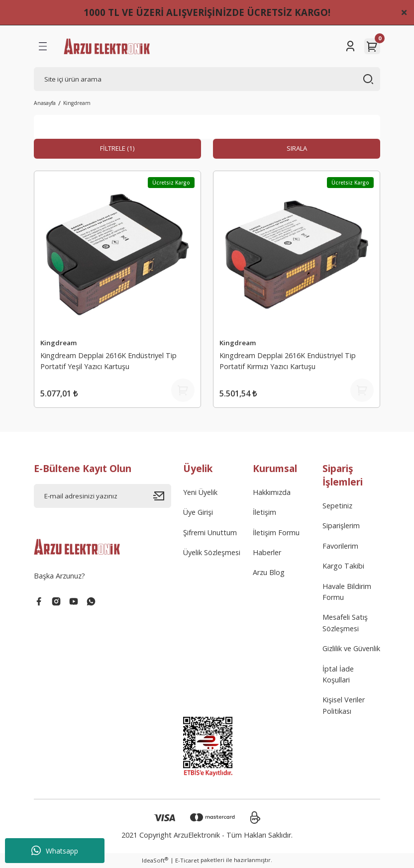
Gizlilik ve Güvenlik (351, 649)
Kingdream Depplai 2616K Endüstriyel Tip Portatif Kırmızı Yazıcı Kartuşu (288, 360)
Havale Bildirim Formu (347, 592)
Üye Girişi (198, 513)
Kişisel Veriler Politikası (344, 706)
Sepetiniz (337, 507)
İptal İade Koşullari (338, 675)
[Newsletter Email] (103, 497)
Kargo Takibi (343, 567)
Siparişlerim (341, 527)
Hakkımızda (272, 493)
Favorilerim (340, 547)
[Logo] (107, 46)
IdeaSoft (155, 861)
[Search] (207, 79)
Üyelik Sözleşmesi (212, 553)
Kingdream (77, 103)
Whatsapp (55, 851)
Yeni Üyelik (200, 493)
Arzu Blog (269, 573)
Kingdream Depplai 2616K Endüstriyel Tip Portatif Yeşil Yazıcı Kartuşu (108, 360)
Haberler (267, 553)
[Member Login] (350, 46)
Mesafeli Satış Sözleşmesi (345, 624)
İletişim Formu (276, 533)
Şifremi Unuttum (210, 533)
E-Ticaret (187, 861)
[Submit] (162, 497)
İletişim (264, 513)
